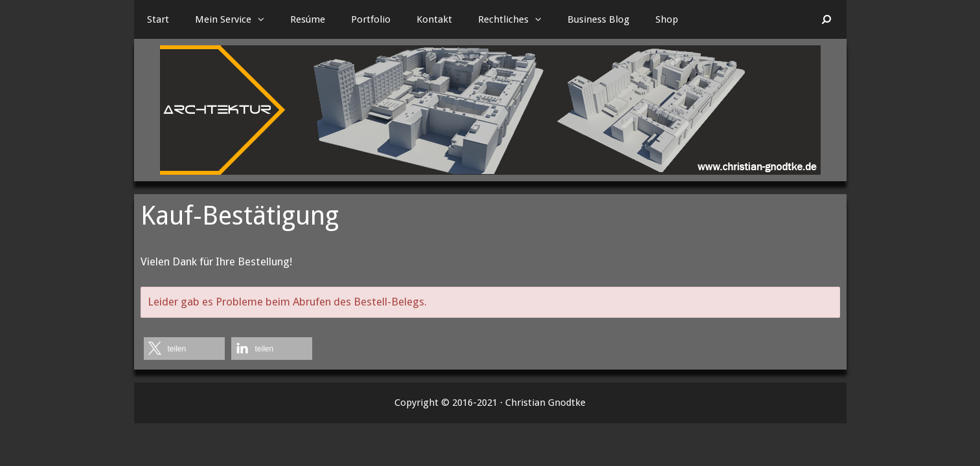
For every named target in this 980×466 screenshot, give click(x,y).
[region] (490, 110)
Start (158, 19)
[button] (264, 19)
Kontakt (434, 19)
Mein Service (236, 19)
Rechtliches (516, 19)
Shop (667, 19)
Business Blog (598, 19)
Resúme (308, 19)
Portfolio (371, 19)
